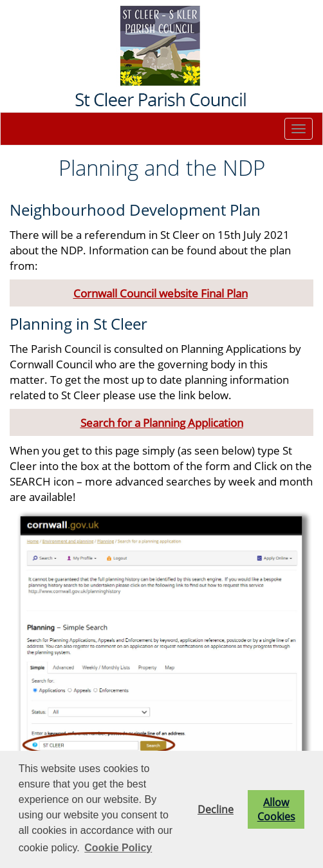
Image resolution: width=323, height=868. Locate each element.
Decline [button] (216, 809)
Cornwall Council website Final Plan (161, 293)
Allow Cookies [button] (276, 809)
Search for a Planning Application (162, 422)
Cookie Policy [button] (118, 848)
